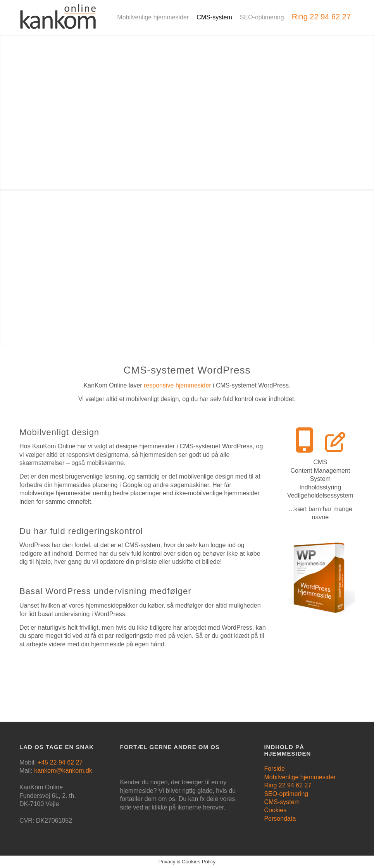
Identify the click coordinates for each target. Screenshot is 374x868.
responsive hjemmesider (177, 385)
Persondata (280, 819)
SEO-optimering (286, 794)
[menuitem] (153, 17)
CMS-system (282, 802)
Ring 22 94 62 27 (288, 785)
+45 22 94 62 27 (60, 762)
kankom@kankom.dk (63, 771)
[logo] (58, 21)
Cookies (275, 810)
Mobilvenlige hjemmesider (300, 777)
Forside (274, 769)
